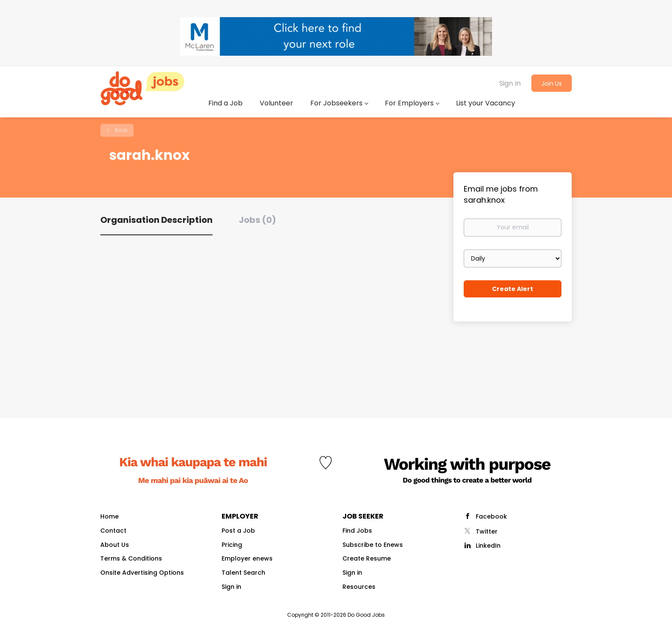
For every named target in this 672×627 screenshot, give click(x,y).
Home (109, 516)
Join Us (552, 84)
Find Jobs (357, 531)
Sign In (510, 83)
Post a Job (238, 531)
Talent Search (243, 573)
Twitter (487, 531)
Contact (113, 531)
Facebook (491, 516)
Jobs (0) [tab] (257, 220)
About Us (115, 545)
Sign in (231, 587)
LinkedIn (488, 546)
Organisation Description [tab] (156, 220)
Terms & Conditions (131, 558)
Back (120, 130)
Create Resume (367, 558)
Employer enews (247, 558)
